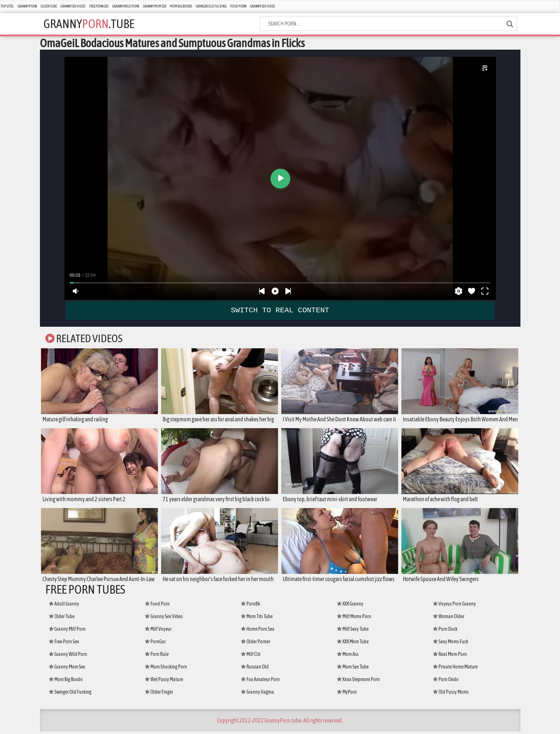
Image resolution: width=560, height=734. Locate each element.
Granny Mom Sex (155, 6)
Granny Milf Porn (67, 631)
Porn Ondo (446, 682)
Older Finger (159, 694)
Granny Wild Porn (126, 6)
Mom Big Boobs (181, 6)
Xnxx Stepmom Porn (358, 682)
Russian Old (255, 669)
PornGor (155, 644)
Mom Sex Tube (353, 669)
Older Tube (49, 6)
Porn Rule (157, 657)
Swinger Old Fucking (211, 6)
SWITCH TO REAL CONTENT (280, 310)
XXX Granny (350, 606)
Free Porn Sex (99, 6)
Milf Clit (251, 657)
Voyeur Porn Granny (454, 606)
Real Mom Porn (450, 657)
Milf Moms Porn (354, 619)
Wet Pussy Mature (164, 682)
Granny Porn (27, 6)
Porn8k (251, 606)
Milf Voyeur (158, 631)
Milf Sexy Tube (353, 631)
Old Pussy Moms (451, 694)
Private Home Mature (455, 669)
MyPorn (347, 694)
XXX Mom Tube (353, 644)
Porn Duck (445, 631)
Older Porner (256, 644)
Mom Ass (348, 657)
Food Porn (238, 6)
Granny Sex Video (73, 6)
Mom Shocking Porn (166, 669)
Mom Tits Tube (257, 619)
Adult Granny (64, 606)
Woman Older (449, 619)
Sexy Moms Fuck (451, 644)
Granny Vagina (258, 694)
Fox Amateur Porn (260, 682)
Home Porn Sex (258, 631)
